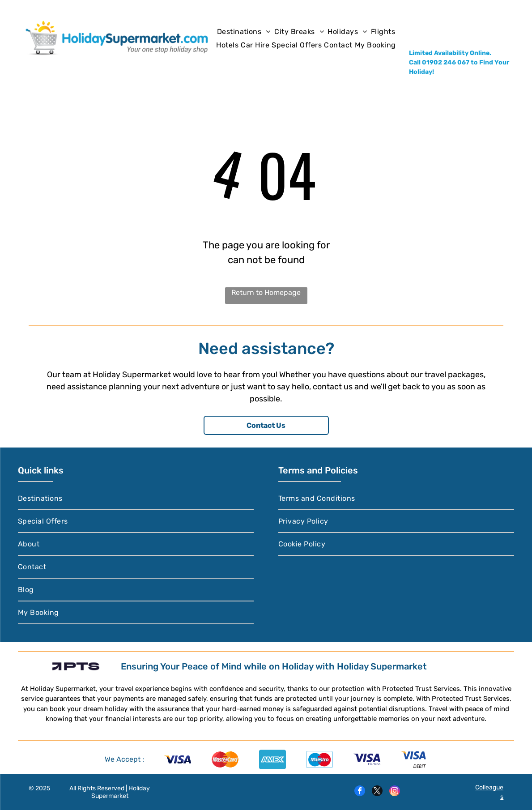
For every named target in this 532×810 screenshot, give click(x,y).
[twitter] (377, 792)
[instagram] (395, 792)
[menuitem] (244, 32)
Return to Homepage (266, 292)
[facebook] (360, 792)
